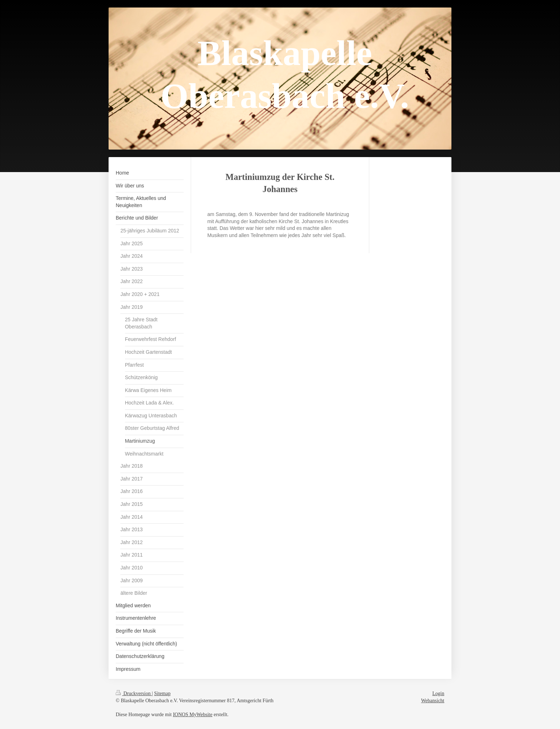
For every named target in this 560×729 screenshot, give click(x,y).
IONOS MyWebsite (192, 715)
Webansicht (433, 701)
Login (438, 693)
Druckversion (134, 693)
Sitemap (162, 693)
